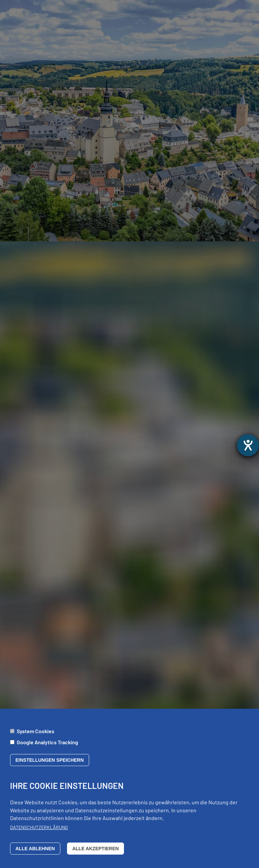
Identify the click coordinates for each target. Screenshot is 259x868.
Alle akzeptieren (96, 853)
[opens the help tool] (248, 445)
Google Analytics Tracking (47, 746)
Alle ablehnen (35, 853)
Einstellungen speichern (50, 765)
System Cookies (36, 735)
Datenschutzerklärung (39, 832)
